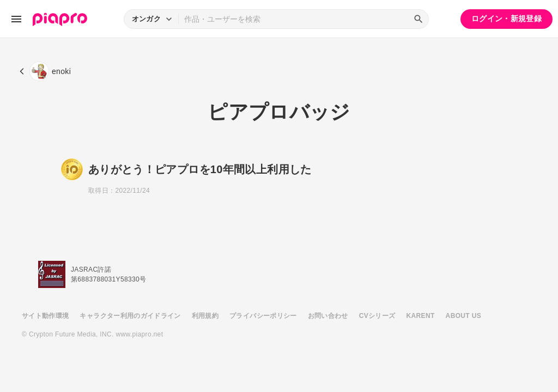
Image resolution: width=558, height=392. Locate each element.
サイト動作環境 (45, 316)
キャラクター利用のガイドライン (130, 316)
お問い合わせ (328, 316)
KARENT (421, 316)
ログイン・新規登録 (507, 19)
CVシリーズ (377, 316)
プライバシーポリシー (263, 316)
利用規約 (205, 316)
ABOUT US (463, 316)
